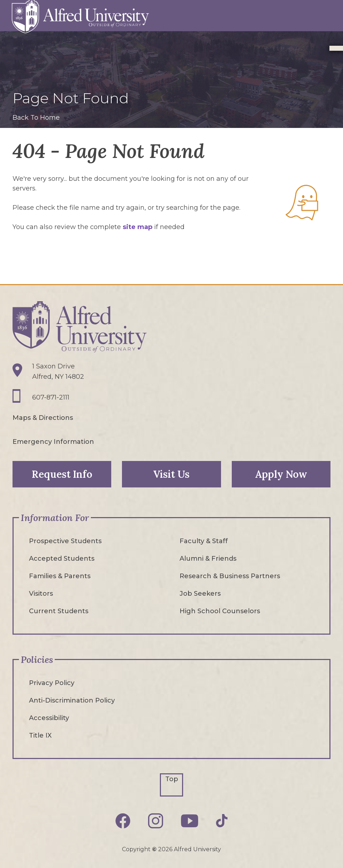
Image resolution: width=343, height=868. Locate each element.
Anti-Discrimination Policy (72, 700)
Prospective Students (65, 541)
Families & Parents (60, 576)
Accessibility (49, 718)
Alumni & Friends (208, 559)
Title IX (40, 735)
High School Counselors (220, 611)
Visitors (41, 594)
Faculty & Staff (204, 541)
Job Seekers (200, 594)
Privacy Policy (52, 683)
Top (172, 779)
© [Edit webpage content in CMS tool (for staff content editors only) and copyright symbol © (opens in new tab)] (154, 849)
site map (138, 227)
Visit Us (171, 474)
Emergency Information (53, 442)
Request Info (62, 474)
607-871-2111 (51, 397)
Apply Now (281, 474)
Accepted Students (62, 559)
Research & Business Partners (230, 576)
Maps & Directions (43, 418)
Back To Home (36, 118)
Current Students (59, 611)
